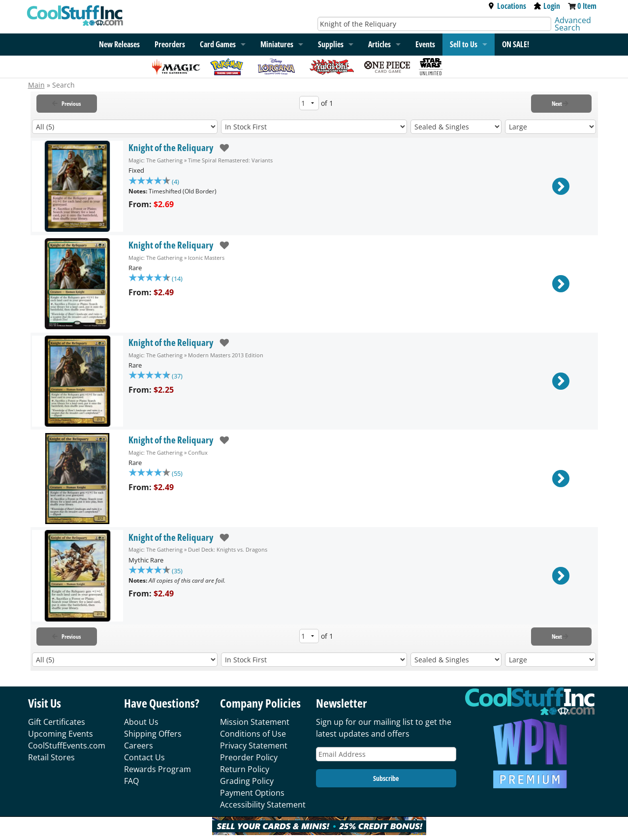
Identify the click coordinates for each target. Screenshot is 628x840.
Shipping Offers (153, 734)
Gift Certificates (57, 722)
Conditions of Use (253, 734)
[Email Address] (386, 754)
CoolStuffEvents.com (67, 746)
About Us (141, 722)
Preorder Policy (249, 757)
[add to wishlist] (221, 148)
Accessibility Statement (263, 805)
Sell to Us (464, 44)
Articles (379, 44)
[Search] (434, 24)
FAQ (131, 781)
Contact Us (144, 757)
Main (36, 85)
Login (547, 6)
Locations (507, 6)
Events (425, 44)
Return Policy (245, 769)
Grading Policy (247, 781)
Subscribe (386, 778)
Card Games (218, 44)
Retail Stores (51, 757)
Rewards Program (157, 769)
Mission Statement (255, 722)
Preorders (170, 44)
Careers (139, 746)
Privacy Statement (254, 746)
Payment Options (252, 793)
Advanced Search (573, 24)
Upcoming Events (61, 734)
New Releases (119, 44)
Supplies (331, 44)
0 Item (587, 6)
